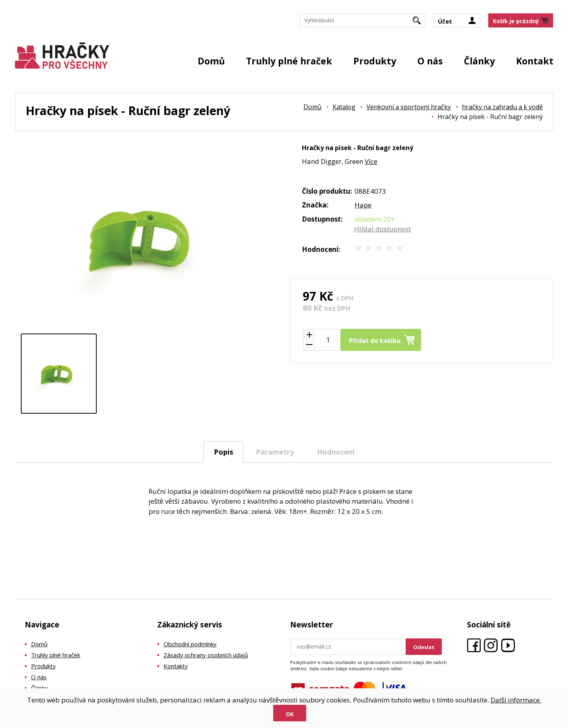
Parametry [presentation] (275, 452)
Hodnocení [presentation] (336, 452)
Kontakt (535, 61)
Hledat (420, 23)
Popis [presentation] (223, 452)
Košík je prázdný (516, 21)
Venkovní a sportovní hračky (409, 107)
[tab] (223, 452)
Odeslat (424, 647)
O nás (430, 61)
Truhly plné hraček (289, 61)
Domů (211, 61)
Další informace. (516, 700)
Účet (445, 21)
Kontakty (176, 666)
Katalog (344, 107)
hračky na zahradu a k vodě (502, 107)
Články (479, 61)
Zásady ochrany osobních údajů (206, 655)
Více (371, 161)
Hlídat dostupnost (383, 229)
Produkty (375, 61)
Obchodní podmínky (190, 644)
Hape (363, 205)
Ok (290, 714)
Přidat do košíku (375, 341)
